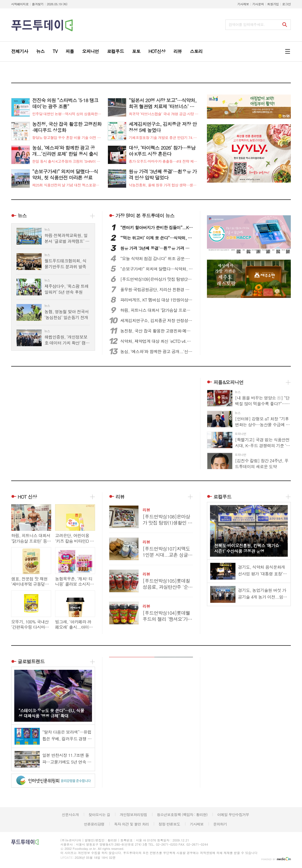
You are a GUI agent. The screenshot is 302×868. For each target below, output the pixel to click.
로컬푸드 (222, 497)
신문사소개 (70, 815)
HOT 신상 (27, 497)
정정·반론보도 (169, 824)
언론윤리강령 (94, 824)
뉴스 (22, 216)
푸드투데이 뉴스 (145, 216)
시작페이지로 (20, 4)
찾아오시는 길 (99, 815)
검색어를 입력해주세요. (247, 24)
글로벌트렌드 (31, 661)
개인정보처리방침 (133, 815)
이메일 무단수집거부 (233, 815)
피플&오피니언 (228, 382)
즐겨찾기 (38, 4)
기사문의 (258, 4)
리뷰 (120, 497)
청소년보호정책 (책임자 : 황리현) (182, 815)
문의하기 (220, 824)
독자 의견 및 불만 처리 (131, 824)
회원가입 (273, 4)
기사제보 (243, 4)
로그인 (286, 4)
